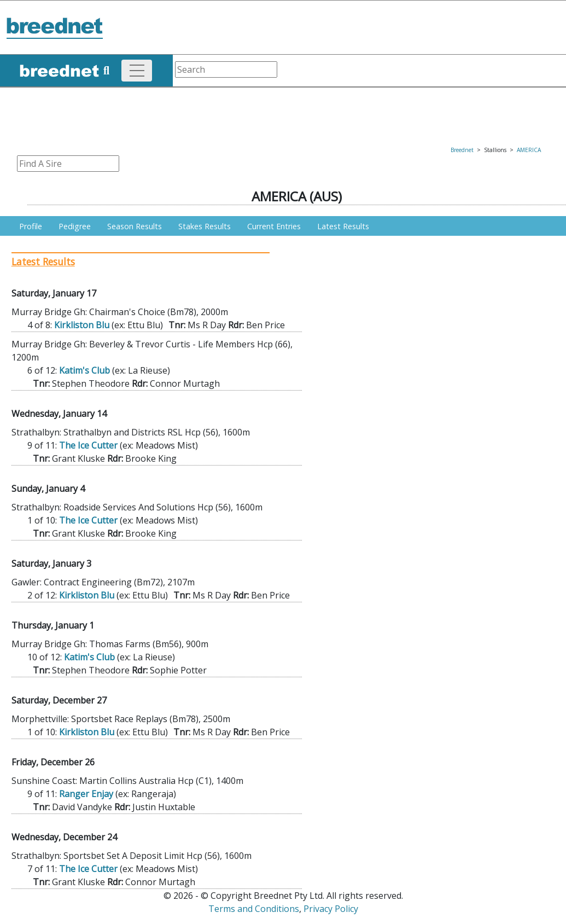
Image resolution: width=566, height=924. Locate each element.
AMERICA (529, 150)
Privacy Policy (331, 909)
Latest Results (343, 226)
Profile (31, 226)
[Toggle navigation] (137, 71)
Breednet (462, 150)
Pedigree (75, 226)
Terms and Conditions (254, 909)
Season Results (135, 226)
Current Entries (274, 226)
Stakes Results (205, 226)
